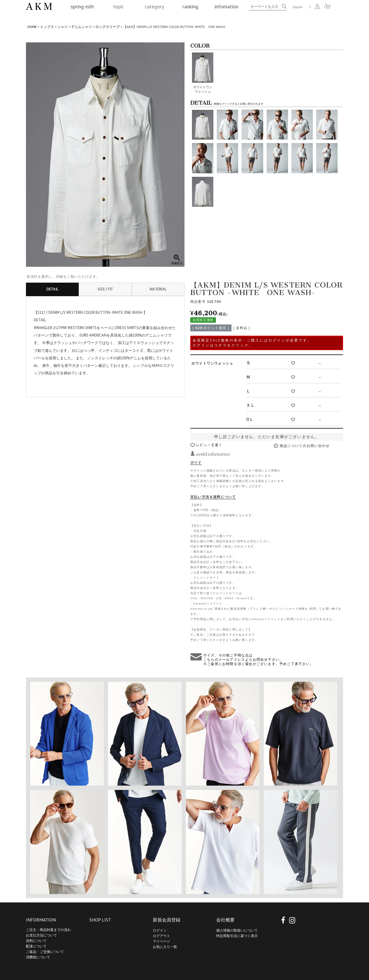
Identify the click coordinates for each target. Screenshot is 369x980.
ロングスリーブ (108, 27)
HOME (32, 27)
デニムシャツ (82, 27)
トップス (47, 27)
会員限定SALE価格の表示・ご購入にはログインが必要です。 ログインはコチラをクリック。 (252, 343)
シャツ (63, 27)
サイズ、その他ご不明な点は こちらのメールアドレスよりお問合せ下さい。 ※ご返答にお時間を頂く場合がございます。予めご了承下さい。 (258, 659)
